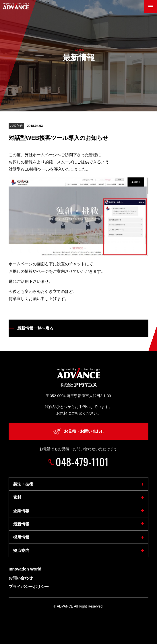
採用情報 (21, 537)
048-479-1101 (82, 462)
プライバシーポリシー (29, 587)
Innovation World (25, 569)
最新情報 (21, 524)
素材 (17, 497)
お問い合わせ (21, 578)
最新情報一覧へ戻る (35, 328)
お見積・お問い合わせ (78, 432)
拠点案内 (21, 550)
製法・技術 (23, 484)
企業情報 (21, 511)
